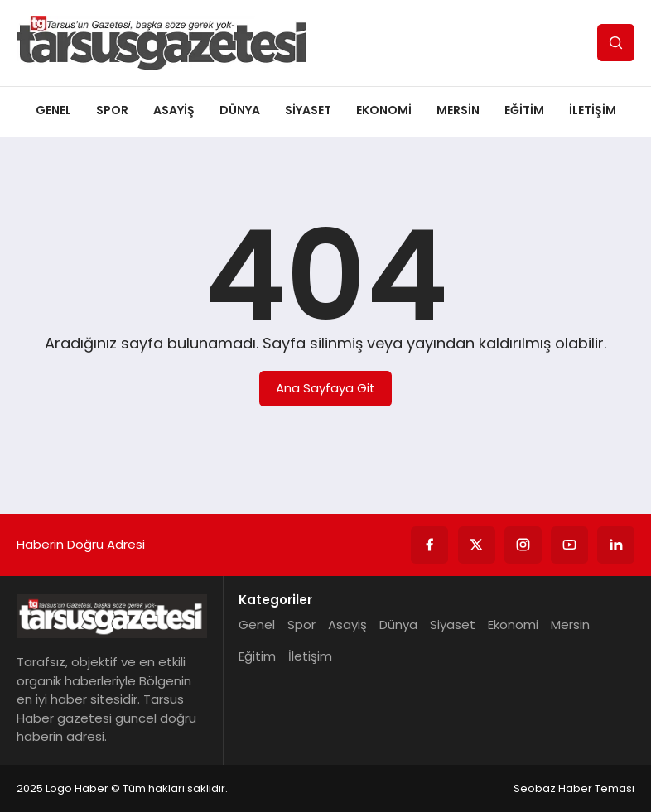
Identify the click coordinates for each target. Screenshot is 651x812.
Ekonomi (384, 110)
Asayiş (174, 110)
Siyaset (308, 110)
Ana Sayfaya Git (325, 388)
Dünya (240, 110)
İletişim (593, 110)
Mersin (458, 110)
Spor (112, 110)
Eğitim (524, 110)
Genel (53, 110)
